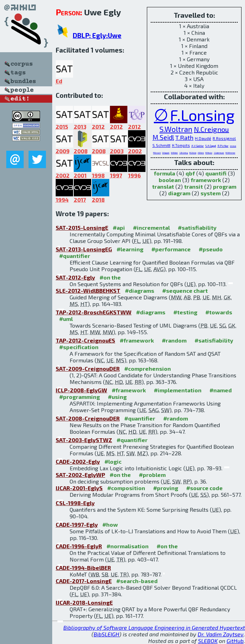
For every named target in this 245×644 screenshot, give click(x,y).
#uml (66, 319)
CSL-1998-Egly (75, 503)
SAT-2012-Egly (75, 277)
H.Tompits (181, 145)
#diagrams (140, 290)
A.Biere (201, 153)
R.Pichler (223, 146)
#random (174, 340)
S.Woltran (176, 129)
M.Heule (209, 153)
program (225, 186)
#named (221, 390)
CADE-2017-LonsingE (84, 581)
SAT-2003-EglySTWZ (84, 440)
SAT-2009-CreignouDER (88, 368)
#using (117, 397)
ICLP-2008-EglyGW (81, 390)
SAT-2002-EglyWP (80, 475)
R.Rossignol (224, 138)
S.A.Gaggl (211, 146)
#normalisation (128, 546)
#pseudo (211, 249)
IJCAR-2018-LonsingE (84, 602)
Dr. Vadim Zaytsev (221, 634)
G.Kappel (166, 153)
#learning (130, 249)
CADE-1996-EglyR (79, 546)
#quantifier (75, 256)
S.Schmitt (161, 145)
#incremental (151, 227)
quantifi (216, 173)
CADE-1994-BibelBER (83, 568)
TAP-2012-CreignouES (85, 340)
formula (164, 173)
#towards (219, 312)
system (211, 193)
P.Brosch (157, 153)
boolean (170, 180)
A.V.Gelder (198, 146)
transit (193, 186)
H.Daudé (203, 138)
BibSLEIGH (106, 634)
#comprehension (148, 368)
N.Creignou (211, 129)
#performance (171, 249)
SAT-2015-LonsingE (82, 227)
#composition (126, 488)
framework (206, 180)
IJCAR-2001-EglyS (79, 488)
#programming (80, 397)
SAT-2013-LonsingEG (84, 249)
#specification (79, 347)
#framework (137, 340)
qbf (190, 173)
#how (110, 524)
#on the (110, 277)
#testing (185, 312)
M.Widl (233, 146)
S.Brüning (184, 153)
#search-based (137, 581)
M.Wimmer (230, 153)
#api (119, 227)
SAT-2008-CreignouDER (88, 418)
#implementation (178, 390)
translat (163, 186)
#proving (166, 488)
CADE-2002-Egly (78, 461)
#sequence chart (185, 290)
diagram (179, 193)
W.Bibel (174, 153)
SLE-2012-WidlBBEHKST (88, 290)
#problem (152, 475)
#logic (113, 461)
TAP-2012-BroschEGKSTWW (94, 312)
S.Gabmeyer (219, 153)
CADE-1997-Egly (77, 524)
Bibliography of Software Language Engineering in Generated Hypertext (154, 627)
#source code (204, 488)
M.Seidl (163, 137)
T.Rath (184, 138)
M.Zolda (193, 153)
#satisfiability (197, 227)
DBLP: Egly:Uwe (97, 35)
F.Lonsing (202, 115)
